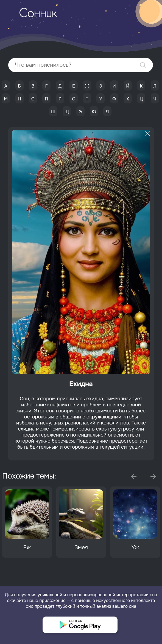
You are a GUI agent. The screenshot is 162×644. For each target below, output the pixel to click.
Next (153, 477)
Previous (134, 477)
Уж (135, 548)
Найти (143, 65)
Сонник (38, 14)
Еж (27, 548)
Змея (81, 548)
